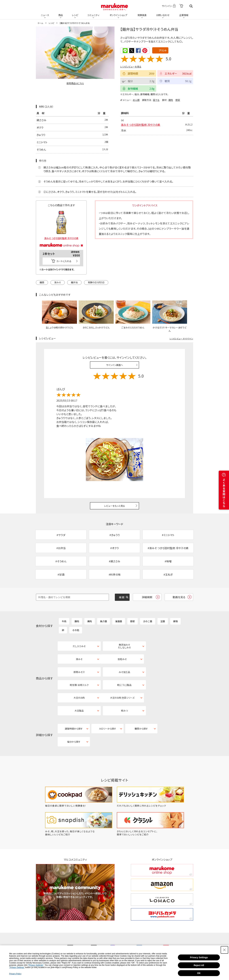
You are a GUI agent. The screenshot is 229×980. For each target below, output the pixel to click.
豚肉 (77, 622)
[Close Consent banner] (224, 950)
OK (199, 973)
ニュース (45, 15)
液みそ (58, 282)
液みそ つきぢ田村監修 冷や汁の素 (141, 125)
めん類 (136, 100)
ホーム (40, 23)
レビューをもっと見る (115, 506)
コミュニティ (93, 15)
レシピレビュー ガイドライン (181, 339)
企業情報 (184, 15)
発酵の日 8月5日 (96, 282)
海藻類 (119, 622)
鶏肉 (171, 100)
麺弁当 (74, 282)
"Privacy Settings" (36, 965)
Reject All (199, 965)
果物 (175, 622)
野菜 (178, 100)
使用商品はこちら (75, 83)
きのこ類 (148, 622)
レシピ (75, 15)
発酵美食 (142, 15)
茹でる (156, 100)
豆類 (163, 622)
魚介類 (104, 622)
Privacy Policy (15, 974)
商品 (61, 15)
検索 (191, 6)
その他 (76, 630)
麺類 (42, 282)
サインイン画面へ (115, 365)
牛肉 (64, 622)
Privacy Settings (199, 957)
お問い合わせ (163, 15)
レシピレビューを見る (131, 67)
